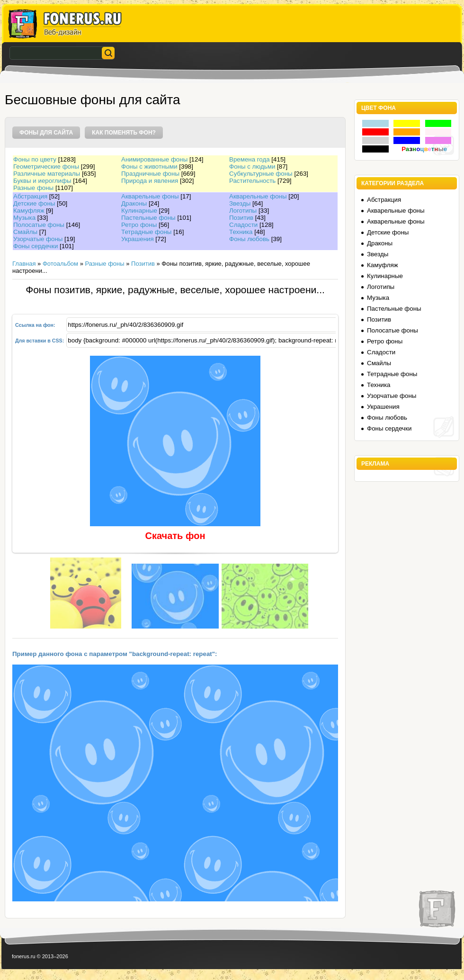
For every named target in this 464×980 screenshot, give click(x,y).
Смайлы (25, 232)
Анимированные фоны (154, 159)
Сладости (243, 225)
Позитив (241, 218)
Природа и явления (150, 181)
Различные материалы (47, 174)
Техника (241, 232)
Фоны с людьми (252, 166)
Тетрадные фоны (146, 232)
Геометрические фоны (46, 166)
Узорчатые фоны (38, 239)
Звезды (240, 203)
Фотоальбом (60, 264)
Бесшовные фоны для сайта (93, 100)
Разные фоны (33, 188)
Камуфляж (29, 211)
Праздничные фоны (150, 174)
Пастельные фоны (148, 218)
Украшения (138, 239)
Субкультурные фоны (261, 174)
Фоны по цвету (35, 159)
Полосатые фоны (39, 225)
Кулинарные (139, 211)
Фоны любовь (249, 239)
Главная (24, 264)
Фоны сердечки (36, 246)
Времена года (250, 159)
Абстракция (30, 196)
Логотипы (243, 211)
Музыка (24, 218)
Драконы (134, 203)
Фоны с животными (149, 166)
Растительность (252, 181)
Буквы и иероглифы (42, 181)
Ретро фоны (139, 225)
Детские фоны (34, 203)
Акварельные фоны (150, 196)
